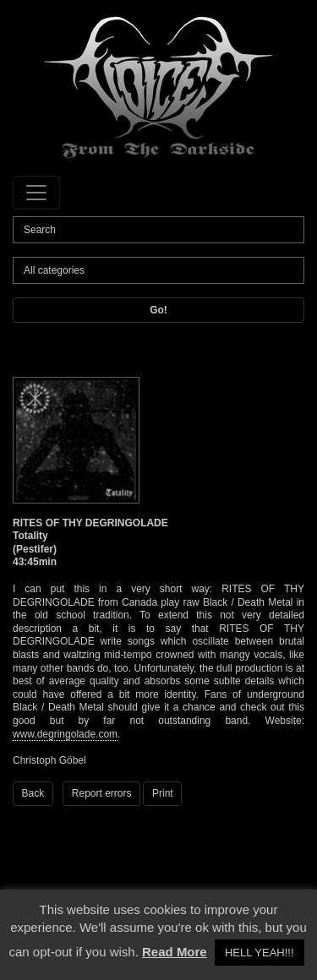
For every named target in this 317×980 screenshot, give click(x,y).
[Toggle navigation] (36, 193)
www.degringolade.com (65, 734)
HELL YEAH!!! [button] (260, 953)
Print (163, 793)
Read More (175, 952)
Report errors (102, 793)
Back (33, 793)
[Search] (158, 230)
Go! (158, 310)
